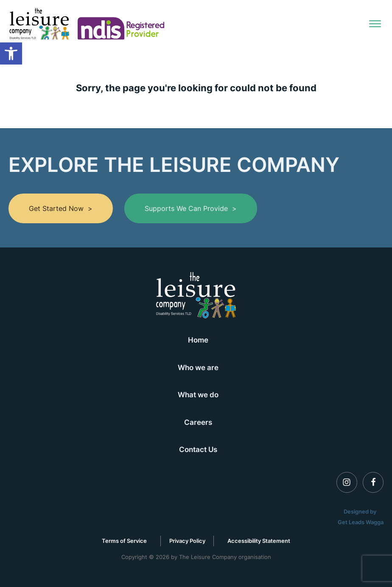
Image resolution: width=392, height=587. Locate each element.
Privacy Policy (187, 541)
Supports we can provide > (191, 208)
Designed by (361, 511)
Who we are (198, 367)
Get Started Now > (61, 208)
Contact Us (198, 449)
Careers (198, 422)
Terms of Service (124, 541)
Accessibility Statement (259, 541)
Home (198, 340)
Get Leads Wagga (361, 522)
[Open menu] (375, 24)
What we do (198, 395)
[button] (11, 53)
